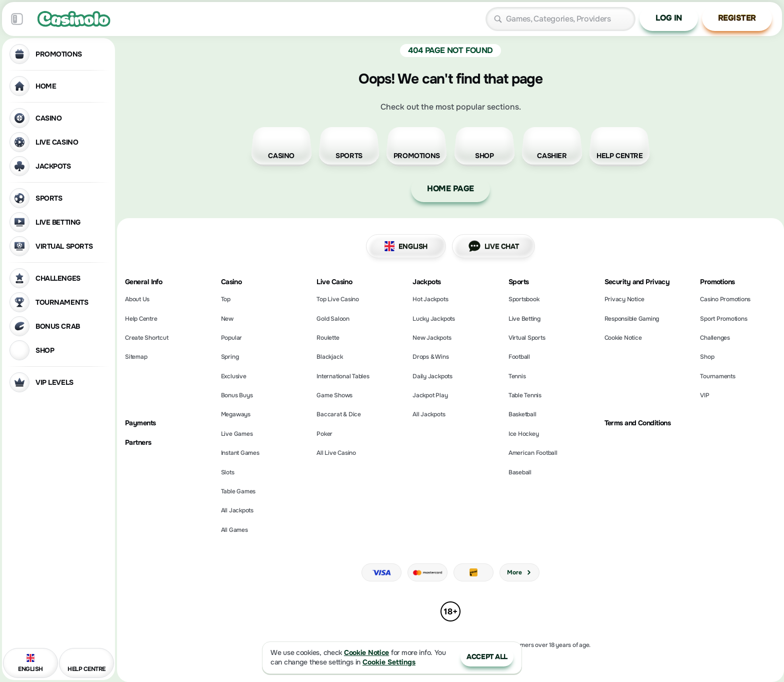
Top (226, 299)
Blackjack (329, 357)
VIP (704, 395)
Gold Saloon (333, 319)
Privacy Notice (625, 299)
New (227, 319)
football (519, 357)
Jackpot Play (430, 395)
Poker (324, 434)
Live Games (237, 434)
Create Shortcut (146, 338)
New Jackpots (432, 338)
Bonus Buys (237, 395)
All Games (234, 530)
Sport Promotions (723, 319)
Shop (707, 357)
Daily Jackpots (432, 376)
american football (533, 453)
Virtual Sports (527, 338)
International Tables (343, 376)
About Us (137, 299)
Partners (138, 443)
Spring (230, 357)
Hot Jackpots (430, 299)
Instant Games (240, 453)
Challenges (715, 338)
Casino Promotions (725, 299)
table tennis (525, 395)
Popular (231, 338)
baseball (520, 472)
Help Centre (141, 319)
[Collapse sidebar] (17, 19)
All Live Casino (336, 453)
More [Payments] (519, 572)
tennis (517, 376)
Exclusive (234, 376)
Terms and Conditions (638, 423)
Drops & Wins (430, 357)
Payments (140, 423)
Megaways (236, 414)
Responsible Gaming (632, 319)
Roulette (328, 338)
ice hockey (524, 434)
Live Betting (524, 319)
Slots (228, 472)
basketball (522, 414)
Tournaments (717, 376)
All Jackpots (237, 510)
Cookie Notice (623, 338)
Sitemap (136, 357)
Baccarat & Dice (338, 414)
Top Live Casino (337, 299)
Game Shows (334, 395)
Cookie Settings (389, 662)
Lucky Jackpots (434, 319)
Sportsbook (524, 299)
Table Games (238, 491)
